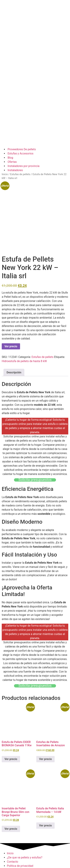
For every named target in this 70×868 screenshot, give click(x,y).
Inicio (5, 174)
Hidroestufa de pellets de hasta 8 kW (24, 361)
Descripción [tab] (14, 372)
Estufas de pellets (20, 174)
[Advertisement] (35, 109)
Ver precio (11, 346)
